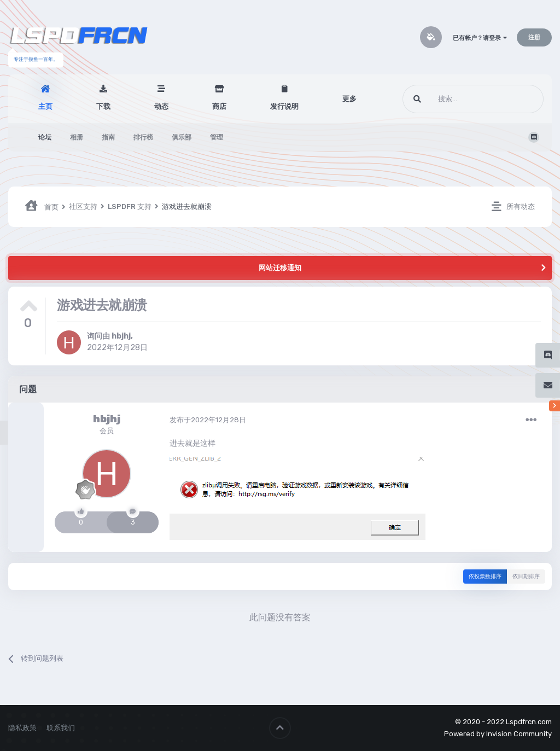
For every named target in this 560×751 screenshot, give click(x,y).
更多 (349, 99)
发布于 (208, 420)
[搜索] (453, 99)
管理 (217, 137)
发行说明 (284, 106)
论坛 (45, 137)
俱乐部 (182, 137)
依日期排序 (526, 577)
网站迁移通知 (280, 268)
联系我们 (61, 728)
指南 (108, 137)
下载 (103, 106)
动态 (161, 106)
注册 (534, 37)
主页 (45, 106)
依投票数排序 (485, 577)
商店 (219, 106)
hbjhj (121, 336)
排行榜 (143, 137)
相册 (77, 137)
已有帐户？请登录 (480, 38)
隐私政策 (22, 728)
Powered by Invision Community (498, 734)
